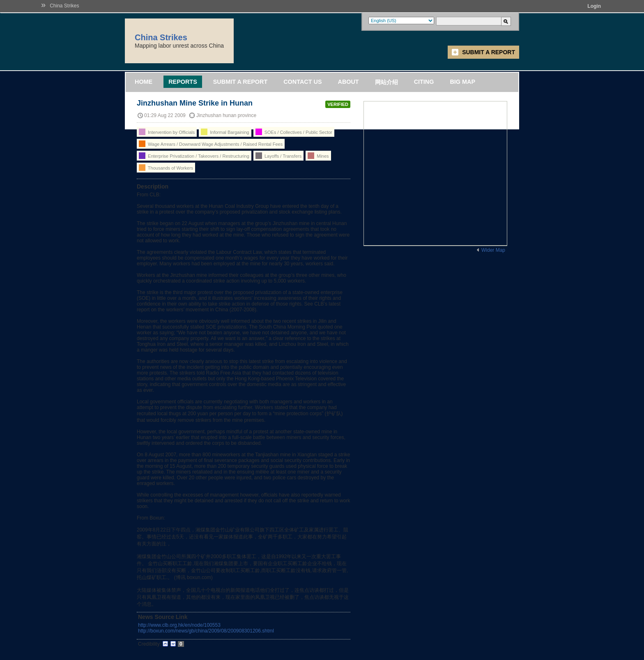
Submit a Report (489, 52)
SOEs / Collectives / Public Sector (294, 132)
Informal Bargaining (225, 132)
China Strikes (64, 6)
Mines (318, 156)
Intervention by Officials (167, 132)
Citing (424, 82)
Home (144, 82)
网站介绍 (386, 82)
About (348, 82)
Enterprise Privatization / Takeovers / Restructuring (194, 156)
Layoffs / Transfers (278, 156)
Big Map (462, 82)
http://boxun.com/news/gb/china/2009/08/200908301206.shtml (206, 631)
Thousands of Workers (166, 168)
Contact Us (302, 82)
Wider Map (493, 250)
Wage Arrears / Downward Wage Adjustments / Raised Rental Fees (211, 144)
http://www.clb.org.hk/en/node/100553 (179, 625)
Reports (183, 82)
